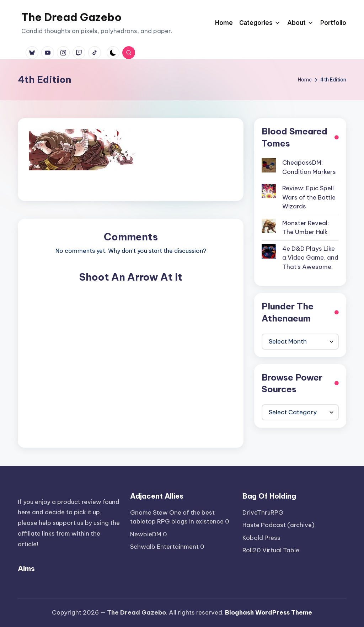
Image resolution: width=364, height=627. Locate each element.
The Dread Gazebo (71, 17)
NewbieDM (146, 534)
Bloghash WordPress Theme (269, 612)
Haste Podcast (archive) (279, 525)
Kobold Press (261, 538)
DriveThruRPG (263, 512)
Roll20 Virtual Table (271, 550)
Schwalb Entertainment (164, 547)
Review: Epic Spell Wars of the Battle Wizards (309, 197)
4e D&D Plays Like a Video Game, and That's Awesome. (310, 258)
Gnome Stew (149, 512)
